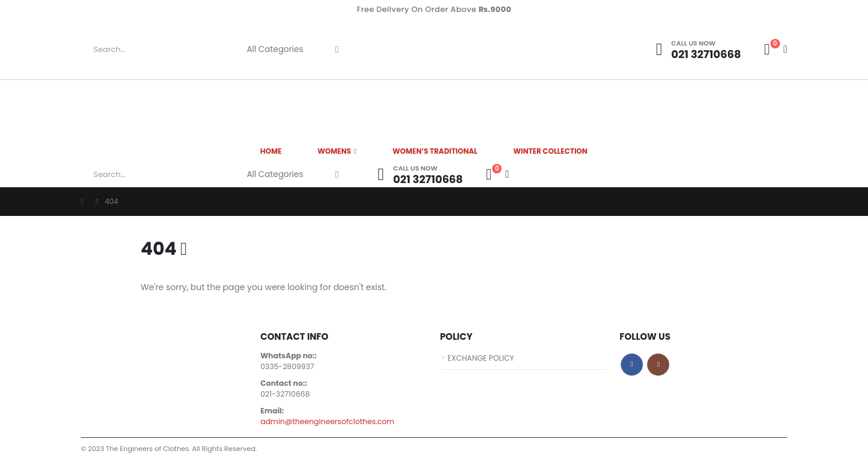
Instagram (658, 365)
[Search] (337, 50)
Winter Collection (551, 151)
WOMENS (334, 151)
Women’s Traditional (435, 151)
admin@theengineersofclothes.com (328, 422)
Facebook (632, 365)
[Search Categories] (280, 50)
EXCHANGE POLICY (482, 358)
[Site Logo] (503, 49)
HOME (271, 151)
